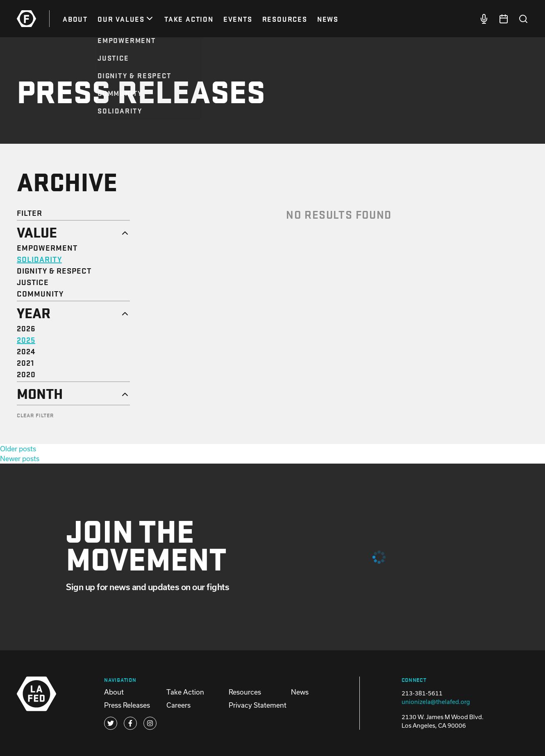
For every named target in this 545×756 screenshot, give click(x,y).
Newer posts (20, 458)
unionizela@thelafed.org (436, 702)
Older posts (18, 449)
